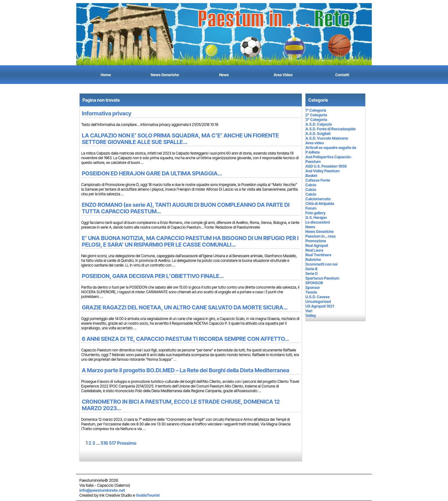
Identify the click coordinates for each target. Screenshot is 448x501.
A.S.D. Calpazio (319, 124)
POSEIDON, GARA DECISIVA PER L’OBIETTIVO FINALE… (153, 276)
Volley (311, 315)
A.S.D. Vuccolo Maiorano (327, 138)
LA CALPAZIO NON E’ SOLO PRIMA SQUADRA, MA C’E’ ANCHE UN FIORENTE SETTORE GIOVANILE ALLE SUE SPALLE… (180, 139)
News (224, 75)
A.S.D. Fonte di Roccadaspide (331, 129)
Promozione (316, 241)
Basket (311, 176)
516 (104, 443)
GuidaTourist (148, 495)
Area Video (283, 75)
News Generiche (165, 75)
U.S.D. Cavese (317, 297)
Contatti (342, 75)
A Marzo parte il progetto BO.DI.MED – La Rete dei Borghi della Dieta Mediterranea (186, 370)
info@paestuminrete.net (102, 490)
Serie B (311, 269)
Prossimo (127, 443)
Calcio (311, 185)
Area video (315, 143)
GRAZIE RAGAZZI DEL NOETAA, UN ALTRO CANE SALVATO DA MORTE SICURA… (185, 307)
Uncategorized (318, 302)
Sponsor (313, 288)
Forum (311, 208)
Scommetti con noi (322, 264)
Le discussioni (318, 222)
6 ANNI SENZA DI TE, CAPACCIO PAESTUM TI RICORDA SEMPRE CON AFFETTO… (185, 339)
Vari (309, 311)
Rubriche (313, 260)
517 (112, 443)
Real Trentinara (318, 255)
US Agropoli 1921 (320, 306)
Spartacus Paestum (322, 278)
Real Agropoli (317, 246)
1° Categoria (316, 110)
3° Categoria (316, 120)
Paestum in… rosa (321, 236)
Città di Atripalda (320, 204)
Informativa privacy (107, 113)
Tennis (311, 292)
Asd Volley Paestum (322, 171)
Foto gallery (315, 213)
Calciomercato (318, 199)
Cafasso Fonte (318, 180)
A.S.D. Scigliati (318, 134)
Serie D (312, 274)
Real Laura (314, 250)
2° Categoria (316, 115)
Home (106, 75)
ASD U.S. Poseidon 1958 (326, 166)
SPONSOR (314, 283)
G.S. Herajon (316, 218)
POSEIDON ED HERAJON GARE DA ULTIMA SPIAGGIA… (152, 173)
